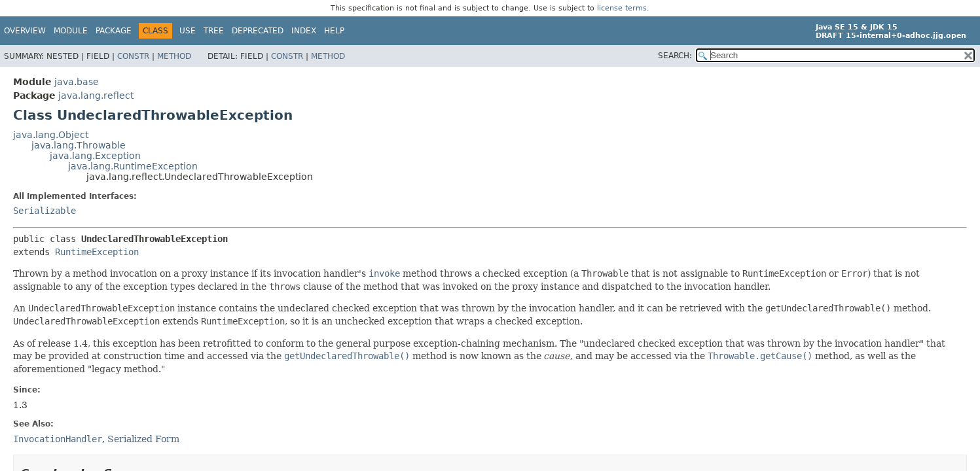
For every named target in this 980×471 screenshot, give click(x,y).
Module (71, 31)
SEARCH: (675, 56)
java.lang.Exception (95, 156)
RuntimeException (97, 252)
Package (114, 31)
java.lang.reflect (96, 96)
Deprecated (258, 31)
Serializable (45, 211)
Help (334, 31)
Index (304, 31)
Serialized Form (143, 439)
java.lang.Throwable (79, 145)
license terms (622, 8)
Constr (133, 56)
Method (174, 56)
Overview (25, 31)
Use (188, 31)
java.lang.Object (51, 135)
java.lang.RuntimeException (133, 166)
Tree (214, 31)
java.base (77, 82)
